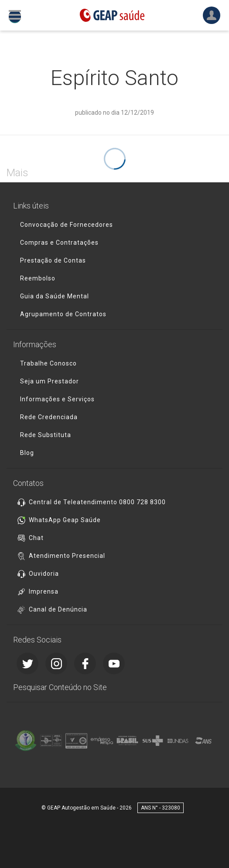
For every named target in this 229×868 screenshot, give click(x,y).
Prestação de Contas (53, 260)
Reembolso (38, 278)
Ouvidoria (44, 574)
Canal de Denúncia (58, 609)
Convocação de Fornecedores (67, 225)
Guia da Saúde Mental (55, 296)
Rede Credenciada (49, 417)
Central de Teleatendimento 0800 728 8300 (97, 502)
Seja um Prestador (50, 381)
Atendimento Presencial (67, 556)
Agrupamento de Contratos (63, 314)
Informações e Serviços (57, 399)
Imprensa (44, 591)
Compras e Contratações (59, 243)
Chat (36, 538)
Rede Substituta (46, 435)
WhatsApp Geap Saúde (65, 520)
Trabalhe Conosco (48, 363)
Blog (27, 453)
